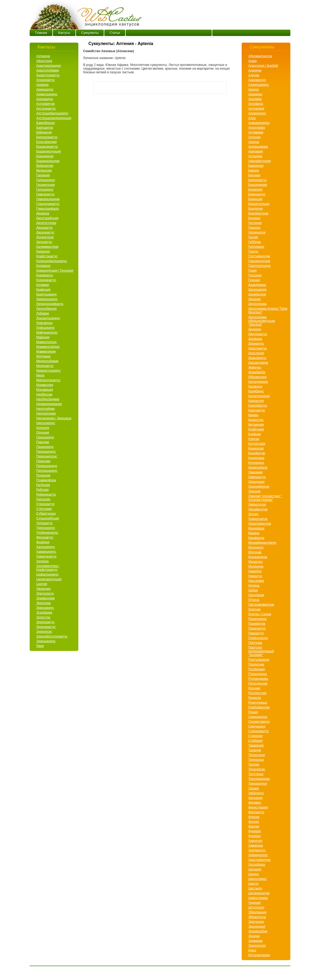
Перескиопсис (47, 456)
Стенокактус (45, 504)
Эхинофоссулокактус (52, 636)
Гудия (253, 271)
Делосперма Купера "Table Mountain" (268, 311)
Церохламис (257, 879)
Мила (40, 375)
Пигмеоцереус (47, 466)
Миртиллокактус (48, 380)
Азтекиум (43, 56)
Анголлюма (257, 128)
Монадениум (258, 557)
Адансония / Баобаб (263, 66)
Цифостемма (258, 898)
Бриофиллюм (258, 213)
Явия (40, 646)
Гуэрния (254, 280)
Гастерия (255, 223)
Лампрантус (257, 477)
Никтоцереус (46, 423)
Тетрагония (256, 755)
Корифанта (44, 275)
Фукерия (254, 831)
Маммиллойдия (48, 347)
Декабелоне (257, 294)
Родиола (255, 698)
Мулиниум (256, 567)
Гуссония (255, 275)
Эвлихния (43, 589)
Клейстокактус (47, 256)
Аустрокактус (46, 109)
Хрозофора (257, 865)
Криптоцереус (46, 294)
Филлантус (256, 812)
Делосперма (257, 304)
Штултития (256, 907)
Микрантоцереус (48, 371)
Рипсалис (43, 499)
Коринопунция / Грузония (55, 271)
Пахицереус (45, 447)
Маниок (254, 533)
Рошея (253, 712)
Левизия (254, 491)
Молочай (255, 552)
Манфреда (256, 538)
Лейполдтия (257, 505)
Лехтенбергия (46, 309)
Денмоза (43, 213)
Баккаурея (256, 166)
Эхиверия (255, 941)
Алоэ (252, 118)
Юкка (252, 950)
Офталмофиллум (261, 605)
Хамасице (256, 846)
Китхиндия (256, 425)
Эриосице (44, 603)
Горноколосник (259, 261)
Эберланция (257, 912)
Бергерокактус (47, 137)
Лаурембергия (259, 487)
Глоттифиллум (259, 256)
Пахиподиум (257, 619)
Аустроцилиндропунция (54, 118)
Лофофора (44, 323)
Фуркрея (254, 836)
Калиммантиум (47, 247)
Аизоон (254, 89)
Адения (254, 75)
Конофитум (257, 453)
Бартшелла (45, 128)
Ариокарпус (45, 89)
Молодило (256, 547)
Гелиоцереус (46, 180)
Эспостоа (43, 617)
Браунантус (257, 194)
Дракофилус (257, 358)
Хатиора (42, 561)
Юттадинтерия (259, 955)
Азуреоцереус (259, 85)
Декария (254, 299)
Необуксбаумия (48, 399)
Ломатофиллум (260, 524)
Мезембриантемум (262, 543)
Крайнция (43, 290)
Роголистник (257, 693)
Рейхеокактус (46, 495)
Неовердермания (49, 404)
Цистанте (255, 888)
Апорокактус (46, 80)
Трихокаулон (258, 784)
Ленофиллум (258, 509)
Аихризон (255, 94)
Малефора (256, 528)
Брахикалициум (48, 161)
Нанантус (255, 576)
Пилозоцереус (47, 471)
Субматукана (46, 514)
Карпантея (256, 401)
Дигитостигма (46, 223)
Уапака (254, 788)
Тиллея (254, 765)
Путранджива (258, 679)
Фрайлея (43, 542)
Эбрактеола (257, 917)
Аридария (256, 151)
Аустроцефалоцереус (52, 113)
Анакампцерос (259, 123)
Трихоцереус (46, 528)
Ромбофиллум (259, 707)
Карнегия (43, 251)
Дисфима (255, 339)
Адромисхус (257, 80)
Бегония (254, 175)
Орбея (253, 590)
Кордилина (256, 458)
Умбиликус (256, 793)
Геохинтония (46, 185)
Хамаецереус (46, 552)
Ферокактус (45, 537)
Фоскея (254, 822)
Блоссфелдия (46, 142)
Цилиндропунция (49, 579)
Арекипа (42, 85)
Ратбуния (43, 485)
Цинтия (42, 584)
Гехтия (253, 237)
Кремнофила (258, 467)
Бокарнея (255, 190)
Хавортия (255, 841)
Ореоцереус (45, 437)
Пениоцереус (46, 452)
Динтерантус (258, 334)
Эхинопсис (44, 632)
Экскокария (257, 927)
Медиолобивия (47, 361)
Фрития (254, 826)
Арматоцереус (47, 94)
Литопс (253, 514)
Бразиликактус (47, 147)
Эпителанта (45, 594)
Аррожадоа (45, 99)
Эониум (254, 936)
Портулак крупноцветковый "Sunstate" (261, 651)
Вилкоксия (44, 170)
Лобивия (43, 313)
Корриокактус (46, 280)
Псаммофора (46, 480)
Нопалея (43, 428)
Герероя (254, 228)
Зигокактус (44, 242)
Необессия (44, 394)
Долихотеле (45, 237)
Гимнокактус (45, 194)
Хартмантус (257, 850)
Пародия (43, 442)
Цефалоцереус (47, 574)
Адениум (255, 70)
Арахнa (254, 142)
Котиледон (256, 463)
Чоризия (254, 903)
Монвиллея (45, 385)
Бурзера (254, 218)
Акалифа (255, 99)
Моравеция (45, 390)
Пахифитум (257, 624)
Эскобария (44, 613)
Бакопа (254, 170)
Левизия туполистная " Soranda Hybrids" (265, 498)
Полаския (43, 475)
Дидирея (255, 329)
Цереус (254, 874)
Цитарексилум (259, 893)
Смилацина (257, 726)
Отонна (254, 600)
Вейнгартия (45, 166)
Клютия (254, 439)
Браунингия (45, 156)
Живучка (255, 367)
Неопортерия (46, 413)
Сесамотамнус (259, 722)
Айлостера (44, 61)
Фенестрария (258, 807)
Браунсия (255, 199)
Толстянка (256, 774)
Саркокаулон (258, 717)
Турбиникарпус (47, 533)
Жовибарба (257, 372)
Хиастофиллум (259, 860)
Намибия (255, 571)
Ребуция (42, 490)
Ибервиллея (257, 377)
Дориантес (256, 344)
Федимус (255, 803)
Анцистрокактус (48, 75)
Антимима (256, 132)
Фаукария (255, 798)
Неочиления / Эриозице (54, 418)
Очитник (254, 609)
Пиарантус (256, 633)
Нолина (254, 586)
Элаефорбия (258, 931)
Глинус (253, 251)
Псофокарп (257, 669)
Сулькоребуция (48, 518)
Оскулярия (256, 595)
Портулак (255, 643)
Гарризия (43, 175)
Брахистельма (259, 204)
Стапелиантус (259, 731)
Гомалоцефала (48, 209)
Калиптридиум (259, 396)
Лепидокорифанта (50, 304)
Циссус (253, 884)
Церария (255, 869)
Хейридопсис (258, 855)
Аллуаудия (256, 109)
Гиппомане (256, 247)
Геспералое (257, 232)
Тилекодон (256, 760)
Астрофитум (45, 104)
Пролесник (256, 664)
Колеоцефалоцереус (52, 261)
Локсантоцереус (48, 318)
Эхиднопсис (257, 946)
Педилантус (257, 628)
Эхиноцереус (46, 641)
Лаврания (255, 472)
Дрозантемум (258, 363)
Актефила (256, 104)
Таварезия (256, 745)
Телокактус (44, 523)
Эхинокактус (46, 622)
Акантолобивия (48, 70)
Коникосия (256, 448)
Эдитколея (256, 922)
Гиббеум (254, 242)
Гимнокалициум (48, 199)
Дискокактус (45, 232)
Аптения (254, 137)
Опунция (43, 433)
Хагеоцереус (46, 547)
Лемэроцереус (47, 299)
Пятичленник (258, 684)
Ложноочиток (258, 519)
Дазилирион (257, 285)
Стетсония (44, 509)
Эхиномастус (46, 627)
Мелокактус (45, 366)
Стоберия (255, 741)
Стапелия (255, 736)
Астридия (255, 156)
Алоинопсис (257, 113)
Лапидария (256, 482)
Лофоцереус (46, 328)
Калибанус (256, 391)
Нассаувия (256, 581)
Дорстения (256, 353)
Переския (43, 461)
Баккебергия (45, 123)
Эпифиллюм (46, 598)
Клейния (254, 434)
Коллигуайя (257, 444)
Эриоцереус (45, 608)
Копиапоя (43, 266)
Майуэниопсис (47, 332)
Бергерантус (257, 180)
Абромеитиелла (260, 56)
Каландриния (258, 382)
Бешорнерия (258, 185)
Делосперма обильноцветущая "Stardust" (262, 321)
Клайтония (256, 429)
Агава (253, 61)
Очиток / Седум (260, 614)
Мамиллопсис (47, 342)
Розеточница (258, 703)
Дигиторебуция (47, 218)
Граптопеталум (259, 266)
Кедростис (256, 420)
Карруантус (257, 410)
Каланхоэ (255, 386)
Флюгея (254, 817)
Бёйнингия (44, 132)
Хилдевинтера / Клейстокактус (48, 568)
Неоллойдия (45, 409)
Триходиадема (259, 779)
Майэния (43, 337)
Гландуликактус (48, 204)
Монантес (256, 562)
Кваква (253, 415)
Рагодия (254, 688)
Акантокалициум (48, 66)
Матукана (43, 356)
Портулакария (259, 660)
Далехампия (257, 290)
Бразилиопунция (49, 151)
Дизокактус (44, 228)
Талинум (255, 750)
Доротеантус (258, 348)
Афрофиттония (260, 161)
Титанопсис (257, 769)
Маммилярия (46, 352)
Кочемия (43, 285)
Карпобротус (258, 406)
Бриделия (256, 209)
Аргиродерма (258, 147)
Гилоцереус (45, 190)
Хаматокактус (46, 556)
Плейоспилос (258, 638)
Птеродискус (258, 674)
